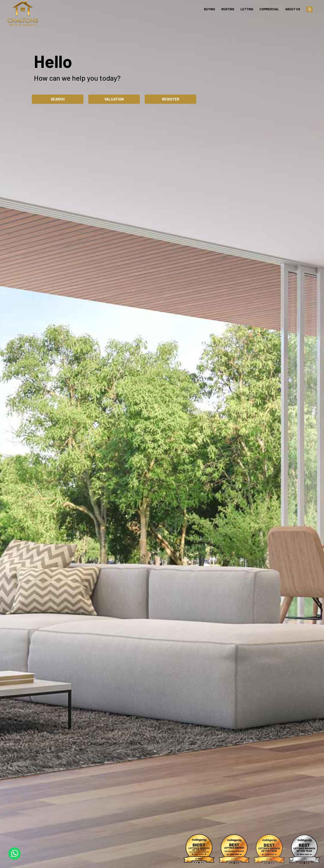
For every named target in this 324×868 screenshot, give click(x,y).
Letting (247, 9)
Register (171, 99)
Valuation (114, 99)
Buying (210, 9)
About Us (293, 9)
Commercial (269, 9)
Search (58, 99)
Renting (228, 9)
